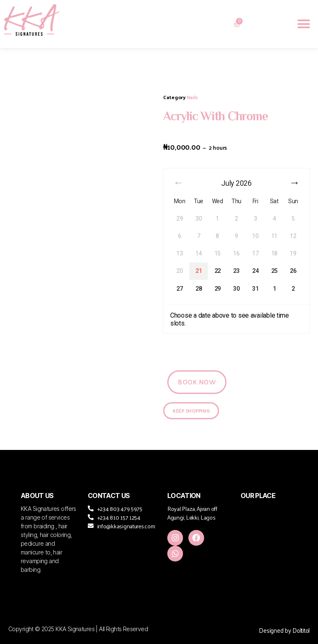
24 (255, 271)
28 (199, 289)
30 (236, 289)
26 (293, 271)
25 (274, 271)
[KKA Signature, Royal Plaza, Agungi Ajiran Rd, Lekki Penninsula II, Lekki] (269, 540)
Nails (193, 97)
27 (179, 289)
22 (218, 271)
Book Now (197, 382)
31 (255, 289)
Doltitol (301, 630)
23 (236, 271)
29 (218, 289)
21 (199, 271)
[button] (304, 24)
